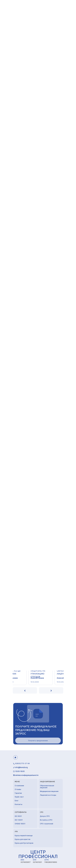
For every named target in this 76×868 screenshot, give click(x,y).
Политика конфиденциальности (26, 775)
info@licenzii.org (21, 767)
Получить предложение (38, 741)
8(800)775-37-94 (23, 763)
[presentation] (25, 690)
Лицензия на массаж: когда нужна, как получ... (23, 672)
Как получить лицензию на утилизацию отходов (49, 672)
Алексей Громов (22, 678)
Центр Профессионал (38, 854)
